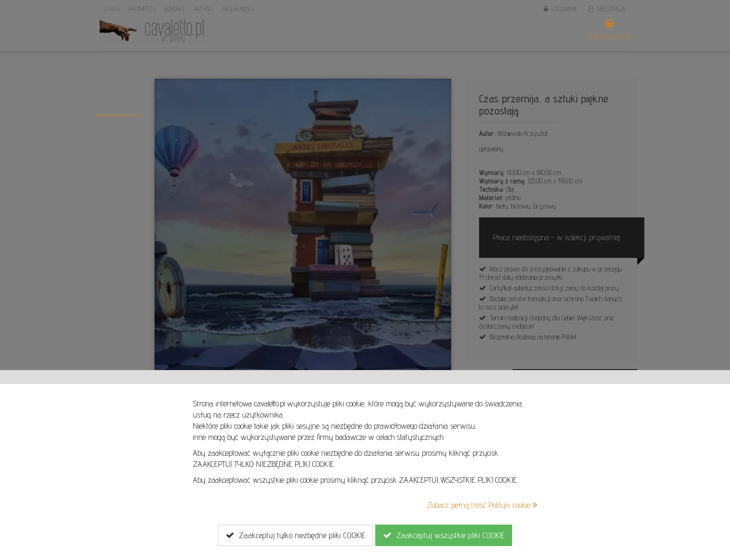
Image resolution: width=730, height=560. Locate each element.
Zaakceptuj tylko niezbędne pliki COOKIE (295, 535)
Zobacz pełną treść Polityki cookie (482, 505)
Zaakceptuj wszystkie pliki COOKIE (444, 535)
